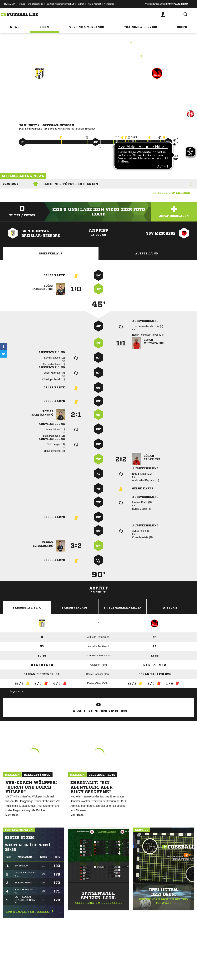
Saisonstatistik (27, 608)
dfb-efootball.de (36, 4)
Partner (80, 4)
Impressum (8, 971)
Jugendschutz (72, 971)
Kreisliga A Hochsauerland (98, 44)
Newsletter (109, 4)
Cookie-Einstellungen (116, 971)
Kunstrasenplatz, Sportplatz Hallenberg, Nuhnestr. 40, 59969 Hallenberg (99, 56)
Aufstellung (146, 253)
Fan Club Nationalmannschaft (60, 4)
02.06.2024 (11, 184)
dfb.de (22, 4)
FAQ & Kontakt (94, 4)
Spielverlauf (51, 253)
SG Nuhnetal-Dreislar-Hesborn (39, 92)
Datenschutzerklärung (27, 971)
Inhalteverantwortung (92, 971)
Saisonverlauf (75, 608)
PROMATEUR (10, 4)
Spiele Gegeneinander (122, 608)
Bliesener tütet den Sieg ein (70, 184)
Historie (170, 608)
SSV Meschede (157, 90)
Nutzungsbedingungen (51, 971)
